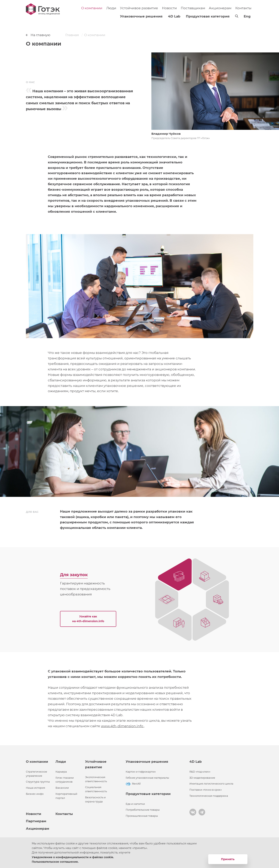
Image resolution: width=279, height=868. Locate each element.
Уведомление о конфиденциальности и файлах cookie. (73, 857)
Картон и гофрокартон (141, 772)
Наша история (35, 788)
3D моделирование (202, 778)
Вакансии (62, 788)
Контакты (243, 8)
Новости (169, 8)
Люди (111, 8)
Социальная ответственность (96, 789)
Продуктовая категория (208, 16)
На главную (38, 35)
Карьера (61, 772)
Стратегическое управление (36, 774)
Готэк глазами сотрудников (65, 780)
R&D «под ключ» (200, 772)
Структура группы (38, 782)
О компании (92, 8)
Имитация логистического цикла (211, 784)
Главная (72, 35)
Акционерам (220, 8)
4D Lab (174, 16)
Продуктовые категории (148, 794)
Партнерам (36, 821)
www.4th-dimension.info (123, 726)
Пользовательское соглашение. (55, 862)
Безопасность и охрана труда (95, 799)
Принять (228, 859)
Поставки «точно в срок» (206, 790)
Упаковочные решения (141, 16)
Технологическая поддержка (209, 796)
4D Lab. (117, 715)
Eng (247, 16)
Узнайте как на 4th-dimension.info (88, 619)
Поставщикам (193, 8)
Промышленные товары (142, 816)
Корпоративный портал (66, 796)
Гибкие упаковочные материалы (147, 778)
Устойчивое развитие (139, 8)
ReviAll (136, 784)
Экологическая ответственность (96, 779)
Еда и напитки (135, 804)
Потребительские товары (143, 810)
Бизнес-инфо (35, 794)
